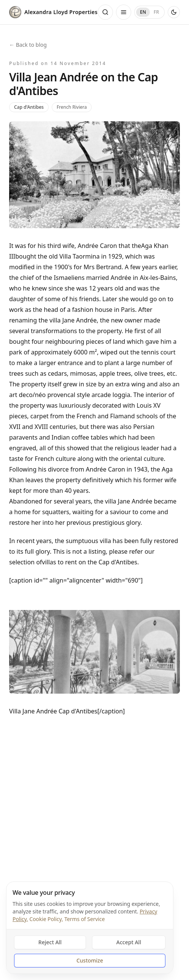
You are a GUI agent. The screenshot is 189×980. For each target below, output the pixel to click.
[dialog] (90, 928)
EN (143, 12)
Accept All (129, 942)
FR (156, 12)
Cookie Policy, (46, 919)
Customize (90, 960)
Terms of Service (84, 919)
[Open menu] (124, 12)
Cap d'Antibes (29, 107)
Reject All (50, 942)
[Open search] (105, 12)
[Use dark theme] (174, 12)
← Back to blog (28, 45)
